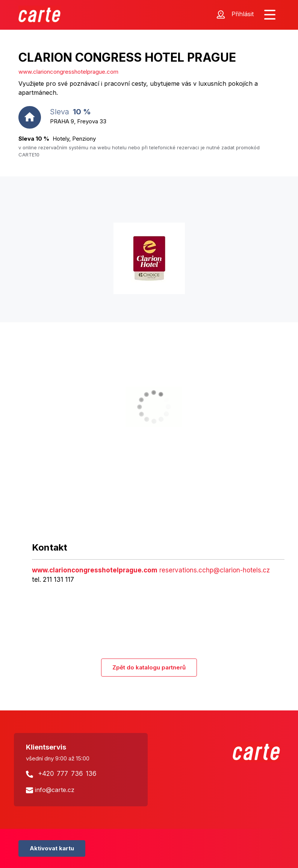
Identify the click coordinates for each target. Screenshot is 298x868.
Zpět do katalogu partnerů (149, 667)
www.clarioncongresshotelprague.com (68, 72)
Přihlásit (243, 14)
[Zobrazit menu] (270, 15)
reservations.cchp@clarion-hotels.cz (215, 570)
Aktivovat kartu (52, 848)
